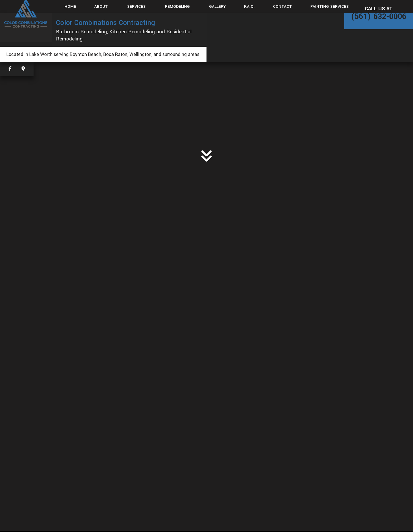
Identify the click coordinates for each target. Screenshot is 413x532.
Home (70, 6)
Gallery (217, 6)
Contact (283, 6)
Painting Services (330, 6)
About (101, 6)
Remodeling (177, 6)
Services (136, 6)
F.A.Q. (249, 6)
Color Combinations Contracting (105, 23)
